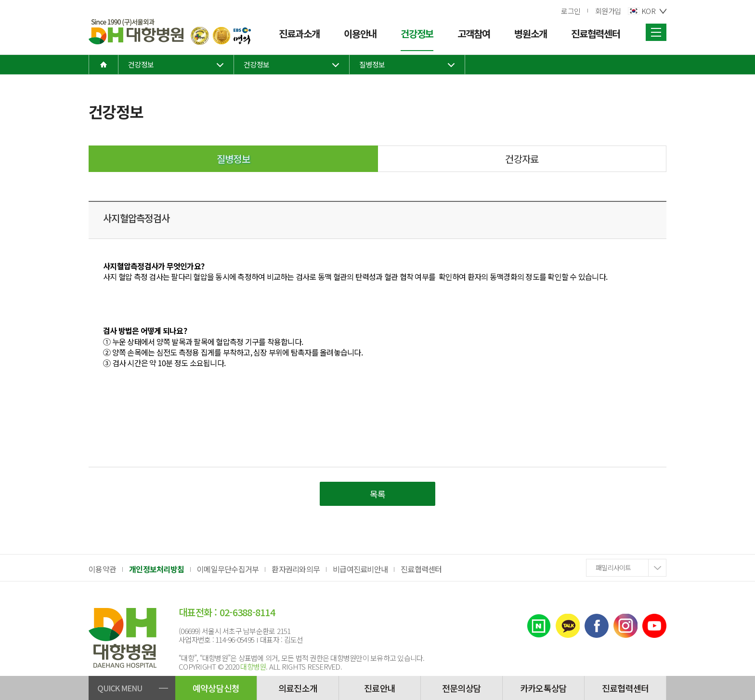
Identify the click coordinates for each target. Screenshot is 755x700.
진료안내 (380, 688)
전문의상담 (462, 688)
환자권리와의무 (296, 569)
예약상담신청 (216, 688)
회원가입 (608, 11)
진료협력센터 (421, 569)
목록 (378, 494)
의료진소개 (298, 688)
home (104, 65)
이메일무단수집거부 (228, 569)
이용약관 (102, 569)
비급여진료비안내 (360, 569)
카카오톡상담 (544, 688)
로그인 (571, 11)
